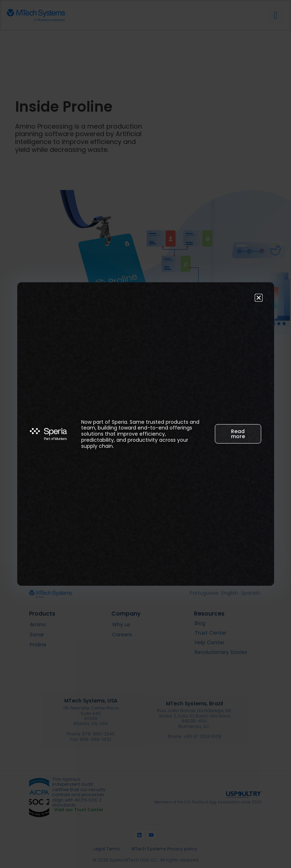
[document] (145, 434)
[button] (259, 298)
